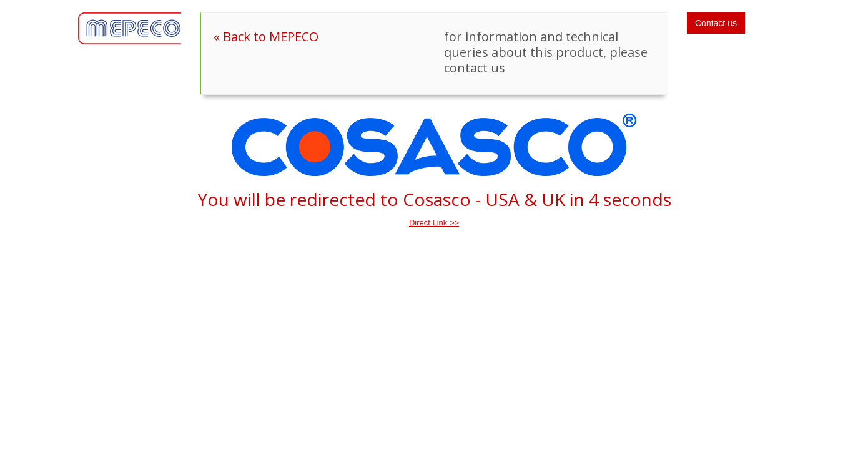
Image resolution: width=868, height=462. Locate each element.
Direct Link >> (434, 223)
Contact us (716, 23)
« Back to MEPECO (266, 37)
